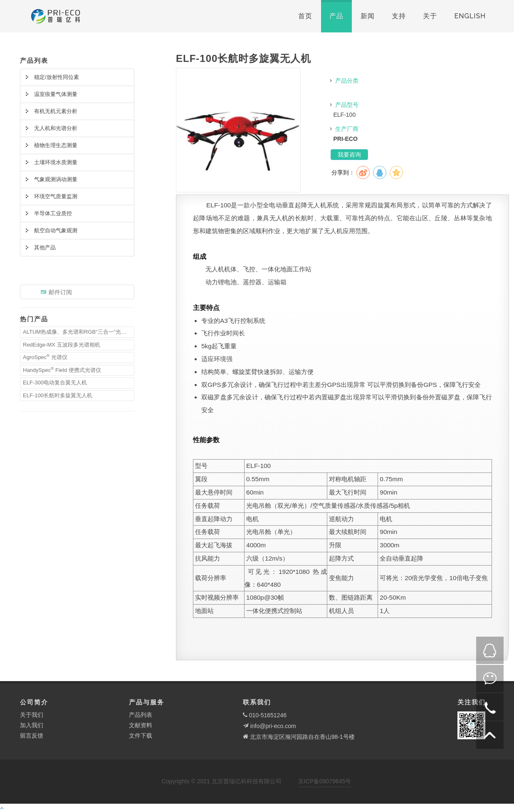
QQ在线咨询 (490, 650)
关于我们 (32, 715)
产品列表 (141, 715)
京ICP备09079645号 (325, 781)
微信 (490, 679)
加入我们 (32, 725)
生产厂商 (347, 129)
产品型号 (347, 105)
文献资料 (141, 725)
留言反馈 (32, 736)
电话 (490, 707)
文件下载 (141, 736)
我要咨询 (349, 155)
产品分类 (347, 81)
